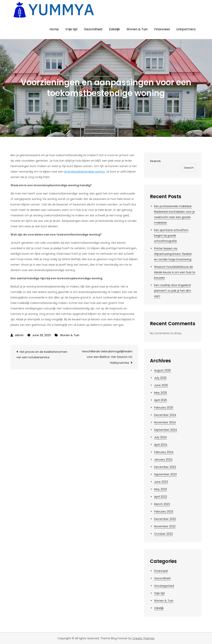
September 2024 (166, 430)
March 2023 (162, 504)
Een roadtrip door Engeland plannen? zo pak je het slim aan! (173, 291)
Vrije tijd (71, 29)
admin (19, 335)
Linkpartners (186, 29)
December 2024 (165, 415)
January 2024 (163, 459)
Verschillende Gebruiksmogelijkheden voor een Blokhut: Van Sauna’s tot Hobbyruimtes (107, 357)
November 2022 (165, 526)
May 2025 (161, 393)
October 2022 (163, 534)
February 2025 (164, 408)
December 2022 (165, 519)
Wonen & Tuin (137, 29)
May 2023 (161, 489)
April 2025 (161, 400)
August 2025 (162, 370)
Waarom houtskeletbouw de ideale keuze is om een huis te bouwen (175, 272)
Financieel (162, 29)
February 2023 (164, 511)
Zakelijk (114, 29)
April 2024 (161, 445)
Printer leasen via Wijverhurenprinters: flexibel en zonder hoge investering (173, 254)
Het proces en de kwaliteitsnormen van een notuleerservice (42, 355)
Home (54, 29)
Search (155, 161)
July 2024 (161, 437)
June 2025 (161, 385)
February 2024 (164, 452)
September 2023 (165, 474)
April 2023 (161, 497)
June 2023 (161, 482)
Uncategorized (164, 586)
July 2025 (160, 378)
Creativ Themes (143, 638)
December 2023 (165, 467)
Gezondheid (93, 29)
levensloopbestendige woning (84, 172)
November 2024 (165, 422)
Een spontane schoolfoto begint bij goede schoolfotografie (171, 236)
